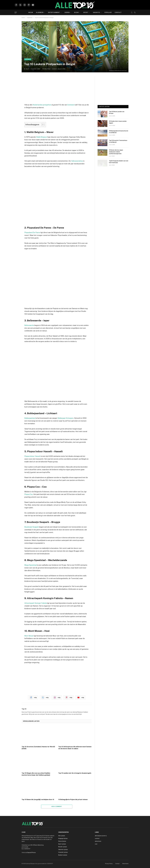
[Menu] (16, 13)
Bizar (76, 12)
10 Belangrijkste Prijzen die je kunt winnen (73, 800)
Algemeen (40, 12)
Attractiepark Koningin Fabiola (36, 603)
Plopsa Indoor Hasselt (32, 456)
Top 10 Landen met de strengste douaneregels (75, 773)
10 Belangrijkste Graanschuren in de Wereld (119, 132)
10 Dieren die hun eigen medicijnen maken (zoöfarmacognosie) (116, 152)
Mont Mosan (29, 636)
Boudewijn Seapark (32, 527)
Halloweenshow (77, 161)
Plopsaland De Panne (32, 232)
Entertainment (54, 12)
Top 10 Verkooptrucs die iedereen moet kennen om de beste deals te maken (75, 748)
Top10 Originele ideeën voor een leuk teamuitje (119, 162)
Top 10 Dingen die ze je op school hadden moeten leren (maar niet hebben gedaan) (36, 774)
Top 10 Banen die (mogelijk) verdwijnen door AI (38, 800)
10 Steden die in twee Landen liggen (118, 122)
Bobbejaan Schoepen (66, 418)
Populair (108, 12)
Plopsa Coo (28, 494)
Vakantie (96, 12)
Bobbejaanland (30, 418)
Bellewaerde (29, 325)
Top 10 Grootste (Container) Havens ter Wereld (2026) (38, 748)
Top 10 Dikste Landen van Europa (117, 112)
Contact (118, 12)
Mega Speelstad (31, 565)
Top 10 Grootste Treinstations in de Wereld (118, 141)
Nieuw (31, 12)
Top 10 (27, 69)
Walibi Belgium (42, 137)
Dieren (67, 12)
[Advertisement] (57, 89)
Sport (86, 12)
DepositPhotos (31, 853)
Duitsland (71, 105)
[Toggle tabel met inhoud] (42, 125)
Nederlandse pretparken (42, 105)
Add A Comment (57, 806)
